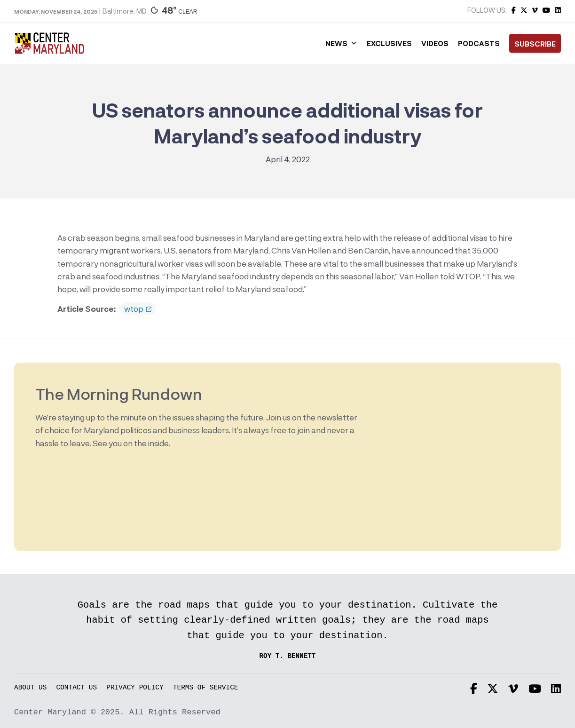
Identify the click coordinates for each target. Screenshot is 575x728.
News (341, 43)
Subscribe (535, 44)
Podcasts (479, 43)
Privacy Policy (135, 688)
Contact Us (77, 688)
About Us (30, 688)
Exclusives (389, 43)
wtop (138, 309)
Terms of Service (206, 688)
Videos (435, 43)
